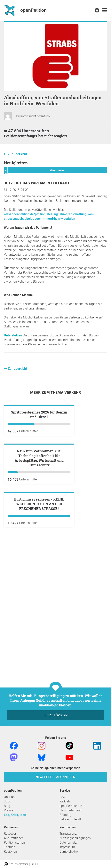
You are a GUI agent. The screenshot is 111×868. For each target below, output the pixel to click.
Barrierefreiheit (69, 852)
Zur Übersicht (17, 154)
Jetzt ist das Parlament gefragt (37, 183)
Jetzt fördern (56, 715)
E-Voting (65, 815)
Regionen (10, 852)
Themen (10, 847)
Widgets (65, 801)
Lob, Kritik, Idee (15, 815)
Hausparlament (70, 810)
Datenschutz (68, 843)
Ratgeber (10, 834)
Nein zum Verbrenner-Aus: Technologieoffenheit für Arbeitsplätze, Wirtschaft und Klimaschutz (39, 552)
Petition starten (14, 843)
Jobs (7, 801)
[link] (105, 10)
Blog (7, 806)
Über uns (10, 797)
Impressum (67, 847)
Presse (8, 810)
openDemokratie (71, 806)
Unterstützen (13, 335)
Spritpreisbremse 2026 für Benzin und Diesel (39, 461)
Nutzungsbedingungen (75, 838)
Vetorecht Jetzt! (70, 819)
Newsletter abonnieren (55, 777)
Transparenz (68, 834)
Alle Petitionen (14, 838)
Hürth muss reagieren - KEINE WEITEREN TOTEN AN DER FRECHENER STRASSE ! (39, 644)
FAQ (62, 797)
